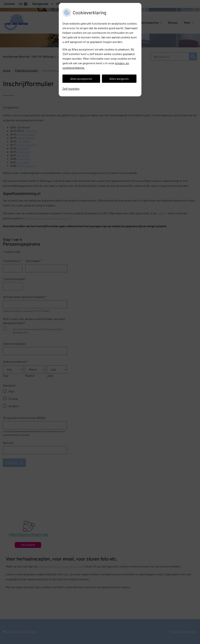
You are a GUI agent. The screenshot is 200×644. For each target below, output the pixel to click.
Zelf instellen (71, 89)
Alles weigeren (119, 79)
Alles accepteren (81, 79)
